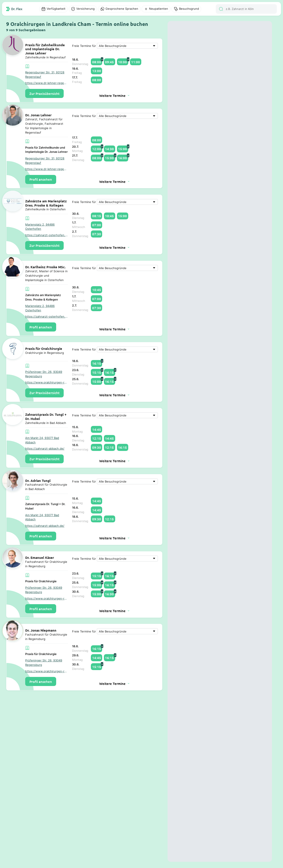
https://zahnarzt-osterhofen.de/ (47, 235)
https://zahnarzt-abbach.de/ (45, 448)
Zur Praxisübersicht (44, 94)
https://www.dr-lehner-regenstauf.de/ (47, 83)
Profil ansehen (41, 179)
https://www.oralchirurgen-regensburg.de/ (47, 382)
